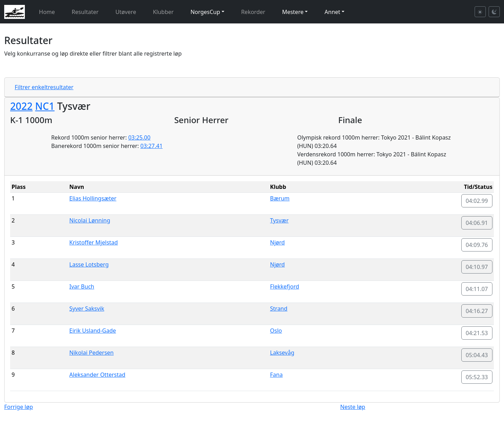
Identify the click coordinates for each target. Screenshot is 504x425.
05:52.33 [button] (477, 377)
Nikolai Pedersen (92, 353)
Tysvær (279, 220)
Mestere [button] (293, 12)
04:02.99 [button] (477, 201)
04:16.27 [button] (477, 311)
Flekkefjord (285, 286)
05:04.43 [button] (477, 355)
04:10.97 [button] (477, 267)
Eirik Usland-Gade (93, 331)
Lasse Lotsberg (89, 264)
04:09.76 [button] (477, 245)
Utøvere (126, 12)
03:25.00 (139, 137)
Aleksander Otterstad (97, 375)
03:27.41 (152, 146)
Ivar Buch (82, 286)
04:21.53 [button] (477, 333)
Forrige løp (19, 407)
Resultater (85, 12)
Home (47, 12)
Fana (276, 375)
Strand (279, 309)
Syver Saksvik (87, 309)
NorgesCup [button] (205, 12)
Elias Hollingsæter (93, 198)
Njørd (278, 242)
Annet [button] (332, 12)
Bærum (280, 198)
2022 (21, 106)
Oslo (276, 331)
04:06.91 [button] (477, 223)
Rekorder (253, 12)
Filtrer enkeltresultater (44, 87)
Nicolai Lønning (90, 220)
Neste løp (353, 407)
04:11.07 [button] (477, 289)
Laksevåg (282, 353)
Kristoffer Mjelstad (94, 242)
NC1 (45, 106)
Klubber (163, 12)
